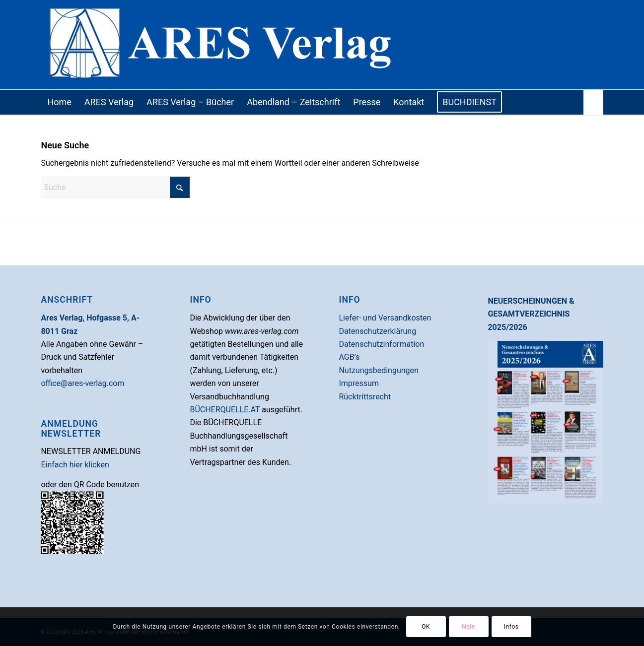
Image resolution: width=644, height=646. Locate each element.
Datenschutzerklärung (377, 331)
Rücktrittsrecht (365, 397)
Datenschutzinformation (381, 344)
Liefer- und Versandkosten (385, 318)
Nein (468, 627)
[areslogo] (322, 45)
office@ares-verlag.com (82, 383)
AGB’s (349, 357)
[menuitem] (59, 102)
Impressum (359, 383)
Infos (511, 627)
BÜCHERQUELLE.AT (225, 410)
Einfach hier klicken (75, 465)
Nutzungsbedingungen (378, 370)
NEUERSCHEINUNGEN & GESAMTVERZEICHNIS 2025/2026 (531, 314)
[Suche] (593, 102)
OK (426, 627)
